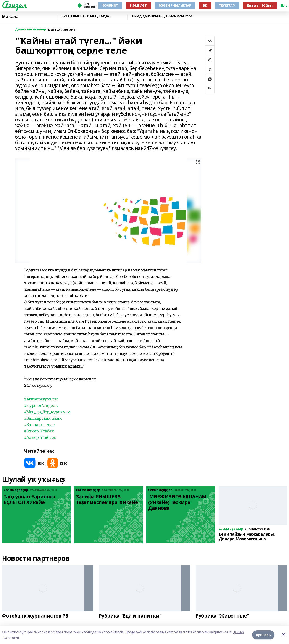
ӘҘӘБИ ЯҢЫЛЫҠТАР (175, 5)
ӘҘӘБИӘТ (110, 5)
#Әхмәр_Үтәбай (39, 431)
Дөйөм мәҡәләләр (30, 29)
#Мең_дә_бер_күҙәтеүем (47, 412)
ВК (205, 5)
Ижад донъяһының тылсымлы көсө (162, 16)
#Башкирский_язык (43, 418)
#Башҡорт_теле (39, 425)
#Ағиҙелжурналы (41, 399)
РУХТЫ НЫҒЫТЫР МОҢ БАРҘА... (86, 16)
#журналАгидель (41, 405)
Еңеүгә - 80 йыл (260, 5)
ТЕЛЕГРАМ (227, 5)
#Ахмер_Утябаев (40, 437)
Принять (263, 635)
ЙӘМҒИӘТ (138, 5)
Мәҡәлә (10, 17)
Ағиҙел (14, 5)
